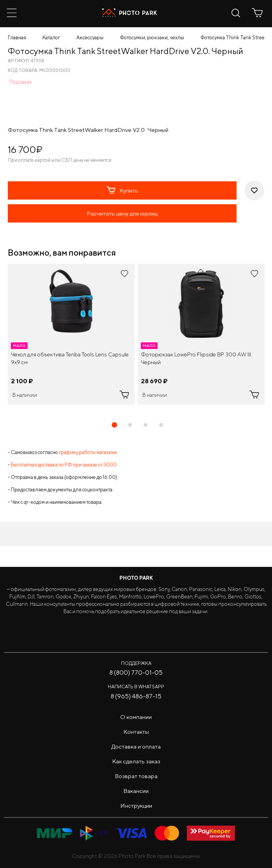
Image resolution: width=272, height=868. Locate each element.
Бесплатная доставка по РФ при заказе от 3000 (64, 465)
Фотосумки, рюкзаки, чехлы (152, 38)
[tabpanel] (71, 334)
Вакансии (136, 791)
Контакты (136, 732)
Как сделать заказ (136, 761)
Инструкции (136, 806)
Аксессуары (90, 38)
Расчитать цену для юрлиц (122, 213)
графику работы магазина (88, 452)
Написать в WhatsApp (136, 687)
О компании (136, 717)
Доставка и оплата (136, 746)
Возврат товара (136, 776)
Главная (17, 38)
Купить (122, 190)
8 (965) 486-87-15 (136, 696)
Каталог (51, 38)
